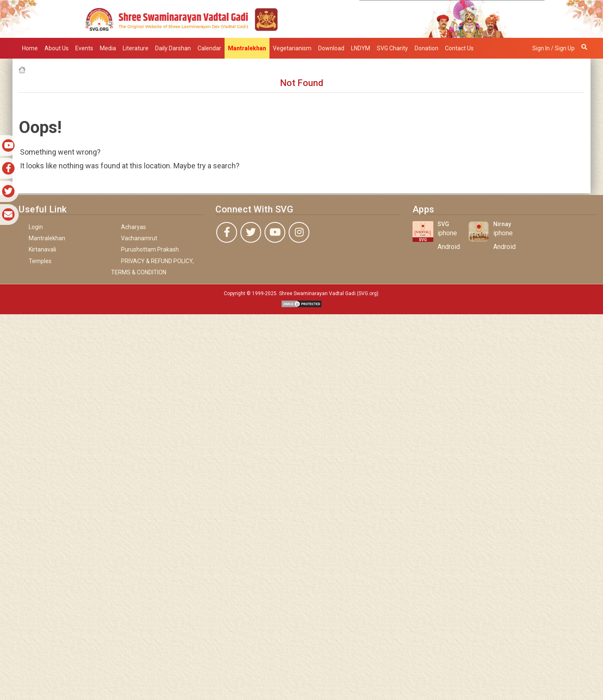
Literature (136, 48)
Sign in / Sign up (554, 48)
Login (36, 227)
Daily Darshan (173, 48)
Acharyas (133, 227)
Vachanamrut (139, 238)
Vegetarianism (292, 48)
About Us (57, 48)
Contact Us (459, 48)
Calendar (209, 48)
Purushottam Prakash (150, 249)
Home (30, 48)
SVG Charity (392, 48)
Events (84, 48)
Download (331, 48)
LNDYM (361, 48)
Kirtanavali (42, 249)
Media (108, 48)
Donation (426, 48)
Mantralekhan (47, 238)
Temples (40, 261)
